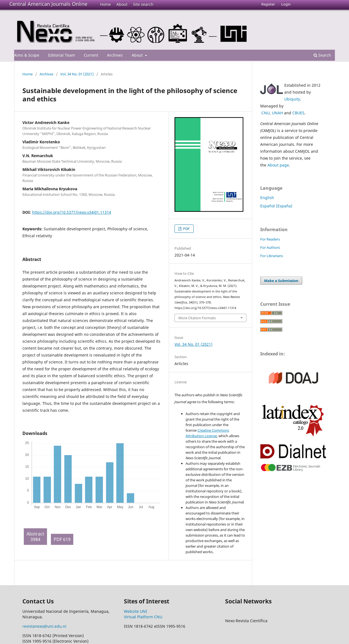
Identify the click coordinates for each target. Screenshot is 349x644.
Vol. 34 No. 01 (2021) (77, 74)
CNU (265, 113)
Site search (143, 4)
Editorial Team (62, 55)
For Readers (270, 239)
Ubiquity (292, 99)
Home (106, 4)
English (267, 198)
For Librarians (272, 256)
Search (322, 55)
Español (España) (276, 206)
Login (286, 4)
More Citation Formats (197, 318)
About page (278, 165)
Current (91, 55)
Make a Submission (281, 281)
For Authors (270, 247)
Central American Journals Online (48, 4)
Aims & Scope (27, 55)
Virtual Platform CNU (143, 617)
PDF (186, 229)
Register (268, 4)
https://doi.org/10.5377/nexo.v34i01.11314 (72, 212)
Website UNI (136, 611)
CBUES (298, 113)
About (122, 4)
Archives (115, 55)
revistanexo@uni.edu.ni (44, 626)
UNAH (277, 113)
